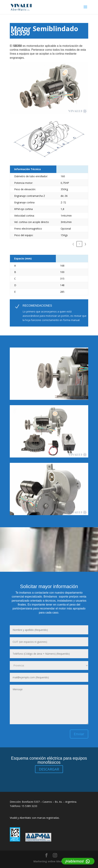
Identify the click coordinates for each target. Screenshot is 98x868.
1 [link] (73, 244)
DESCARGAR (49, 769)
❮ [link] (67, 244)
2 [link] (79, 244)
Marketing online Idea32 (49, 861)
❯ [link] (85, 244)
